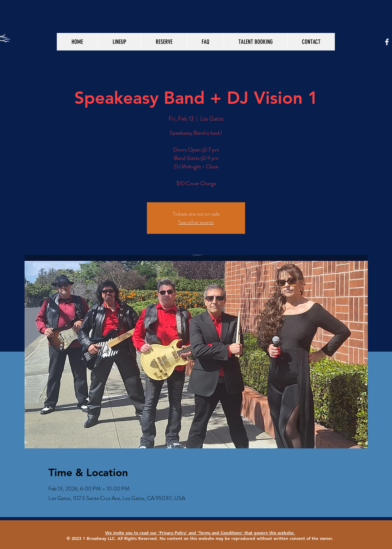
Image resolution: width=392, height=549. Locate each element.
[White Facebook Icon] (387, 42)
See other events (196, 222)
